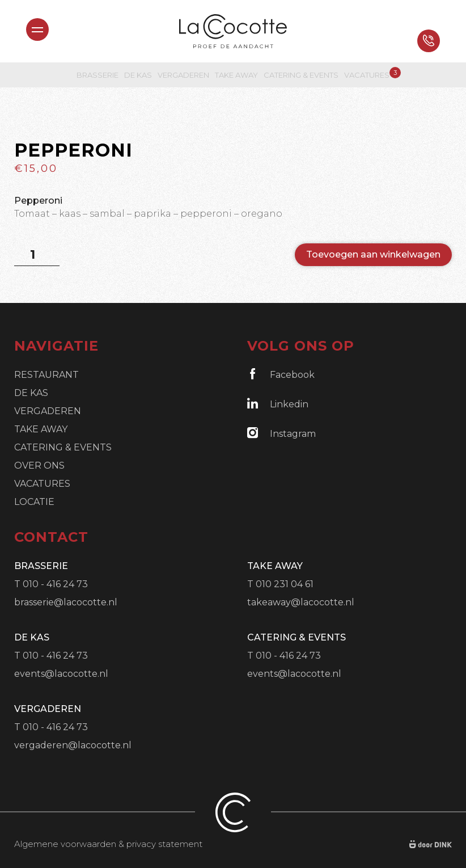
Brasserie (98, 75)
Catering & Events (301, 75)
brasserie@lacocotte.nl (66, 602)
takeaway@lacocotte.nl (301, 602)
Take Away (236, 75)
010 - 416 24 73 (55, 584)
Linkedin (278, 404)
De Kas (138, 75)
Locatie (34, 502)
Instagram (281, 433)
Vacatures (367, 75)
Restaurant (46, 375)
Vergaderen (183, 75)
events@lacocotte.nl (61, 674)
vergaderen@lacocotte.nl (73, 745)
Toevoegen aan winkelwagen (373, 254)
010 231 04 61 (285, 584)
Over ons (39, 465)
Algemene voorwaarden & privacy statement (108, 844)
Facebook (281, 374)
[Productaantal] (37, 255)
